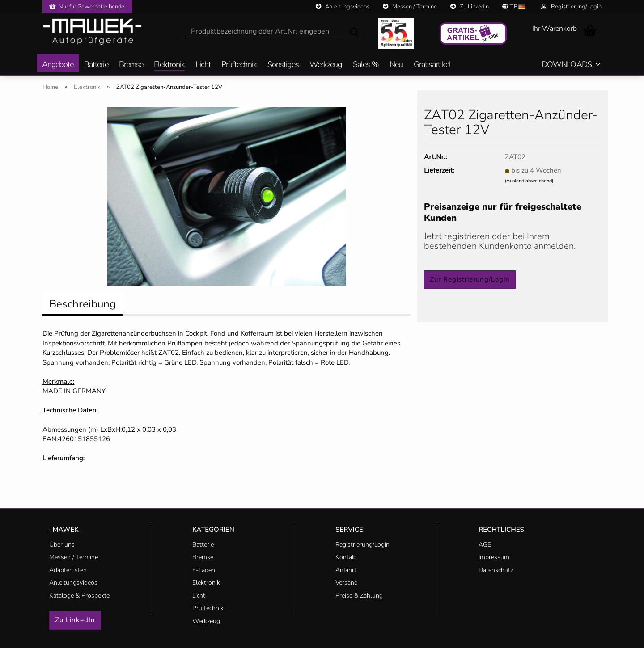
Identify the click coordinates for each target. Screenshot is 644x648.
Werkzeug (326, 65)
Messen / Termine (410, 7)
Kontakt (346, 557)
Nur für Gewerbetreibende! (87, 7)
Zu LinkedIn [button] (75, 620)
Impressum (494, 557)
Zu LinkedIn (470, 7)
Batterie (96, 65)
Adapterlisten (68, 570)
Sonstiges (283, 65)
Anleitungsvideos (343, 7)
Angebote (58, 65)
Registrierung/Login (571, 7)
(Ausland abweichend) (529, 181)
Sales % (366, 65)
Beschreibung (83, 304)
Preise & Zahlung (359, 595)
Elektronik (169, 65)
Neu (396, 65)
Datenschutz (496, 570)
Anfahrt (346, 570)
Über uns (62, 545)
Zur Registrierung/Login (470, 279)
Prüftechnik (239, 65)
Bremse (131, 65)
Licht (203, 65)
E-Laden (204, 570)
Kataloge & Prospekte (79, 595)
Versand (347, 583)
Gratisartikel (432, 65)
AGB (485, 545)
